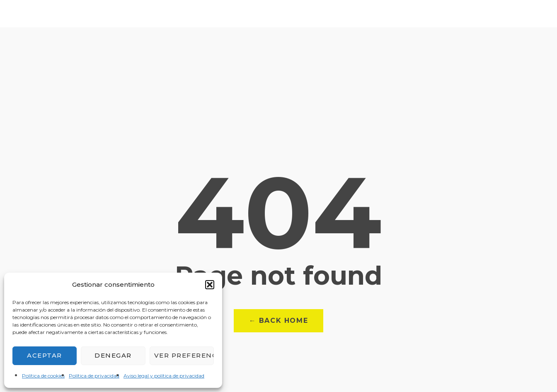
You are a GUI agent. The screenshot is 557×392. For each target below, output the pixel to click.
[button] (210, 285)
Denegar (113, 355)
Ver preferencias (184, 355)
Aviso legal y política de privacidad (164, 376)
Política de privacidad (94, 376)
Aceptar (45, 355)
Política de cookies (43, 376)
